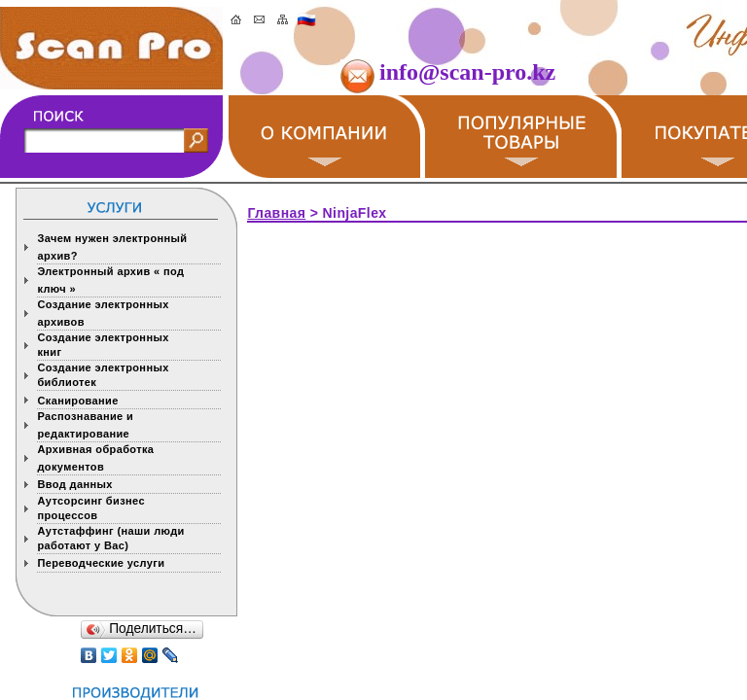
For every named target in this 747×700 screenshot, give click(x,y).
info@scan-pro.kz (467, 72)
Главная (276, 213)
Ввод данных (78, 484)
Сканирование (77, 401)
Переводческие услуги (104, 563)
